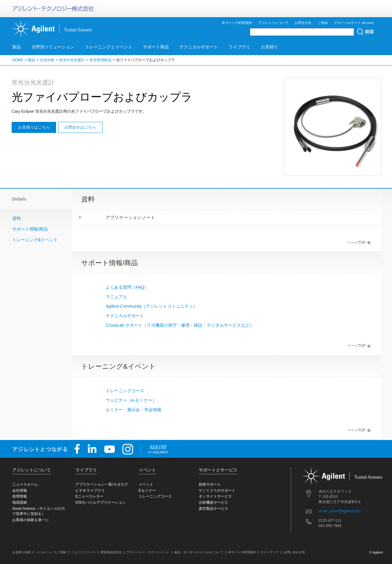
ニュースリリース (83, 552)
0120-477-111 (330, 521)
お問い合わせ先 (294, 552)
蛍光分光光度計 (72, 60)
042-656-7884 (330, 526)
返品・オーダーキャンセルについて (199, 552)
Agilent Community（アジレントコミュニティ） (152, 306)
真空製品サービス (213, 509)
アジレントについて (273, 23)
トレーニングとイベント (109, 47)
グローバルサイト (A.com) (354, 23)
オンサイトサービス (215, 496)
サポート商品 (156, 47)
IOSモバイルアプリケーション (101, 502)
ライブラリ (239, 47)
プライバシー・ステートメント (148, 552)
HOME (18, 60)
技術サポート (210, 484)
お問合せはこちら (80, 127)
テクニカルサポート (199, 47)
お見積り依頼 (21, 552)
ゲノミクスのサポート (217, 491)
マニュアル (116, 297)
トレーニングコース (125, 391)
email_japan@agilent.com (340, 511)
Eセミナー (147, 491)
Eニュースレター (89, 496)
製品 (17, 47)
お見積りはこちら (34, 127)
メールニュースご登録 (51, 552)
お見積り (269, 47)
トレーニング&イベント (35, 240)
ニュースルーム (25, 484)
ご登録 (323, 23)
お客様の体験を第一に (31, 520)
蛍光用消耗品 (100, 60)
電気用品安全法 (111, 552)
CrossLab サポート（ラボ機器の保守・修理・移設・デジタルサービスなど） (180, 325)
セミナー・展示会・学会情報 (134, 410)
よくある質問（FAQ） (127, 287)
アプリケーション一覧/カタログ (102, 484)
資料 (17, 218)
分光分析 (47, 60)
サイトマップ (269, 552)
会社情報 (20, 491)
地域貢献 (20, 502)
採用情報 (20, 496)
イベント (146, 484)
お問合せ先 (303, 23)
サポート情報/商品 (30, 229)
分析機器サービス (213, 502)
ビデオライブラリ (90, 491)
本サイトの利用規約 (237, 23)
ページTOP (359, 243)
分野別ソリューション (53, 47)
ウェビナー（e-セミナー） (131, 400)
